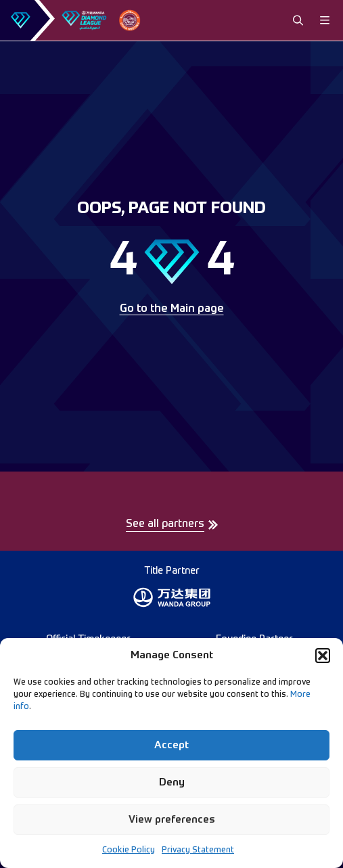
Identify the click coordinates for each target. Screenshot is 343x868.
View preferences (172, 820)
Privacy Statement (198, 850)
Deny (172, 782)
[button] (323, 656)
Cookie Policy (129, 850)
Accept (171, 745)
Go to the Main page (172, 309)
